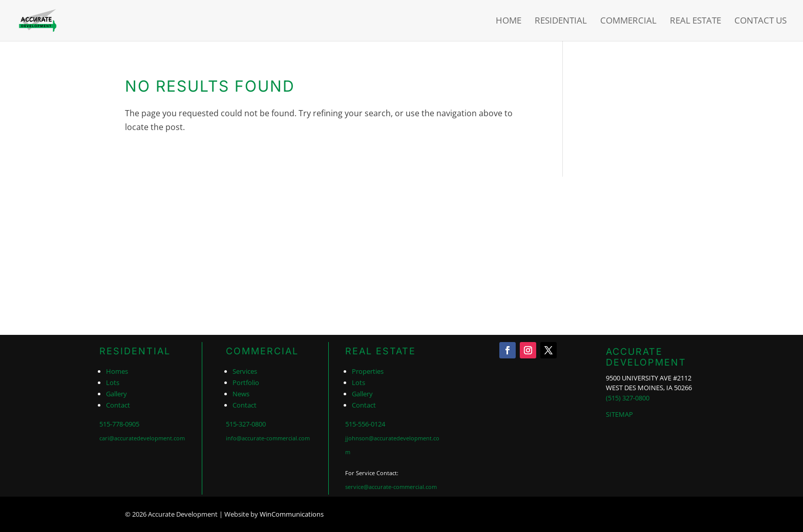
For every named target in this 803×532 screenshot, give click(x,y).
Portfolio (246, 382)
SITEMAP (619, 414)
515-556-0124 (365, 424)
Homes (117, 371)
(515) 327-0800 (628, 398)
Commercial (628, 22)
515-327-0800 (246, 424)
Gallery (117, 394)
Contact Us (760, 22)
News (241, 394)
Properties (368, 371)
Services (245, 371)
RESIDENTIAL (135, 351)
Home (509, 22)
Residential (561, 22)
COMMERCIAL (262, 351)
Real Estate (695, 22)
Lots (113, 382)
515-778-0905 (119, 424)
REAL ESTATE (381, 351)
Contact (118, 405)
